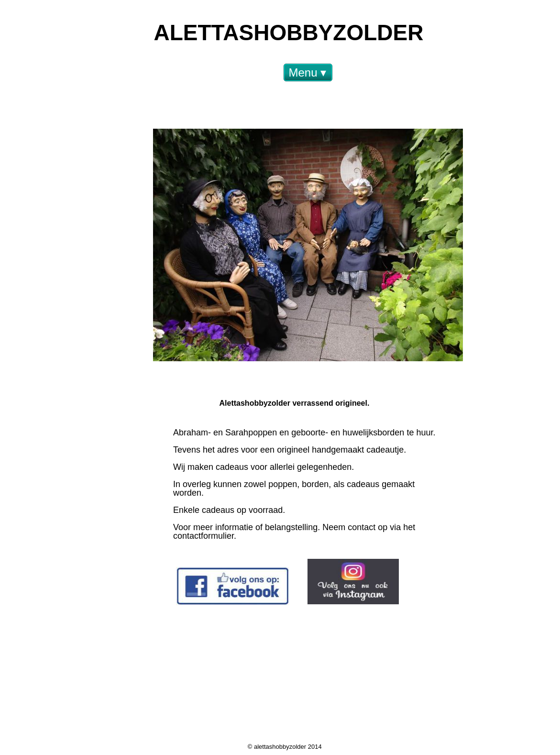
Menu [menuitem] (308, 73)
